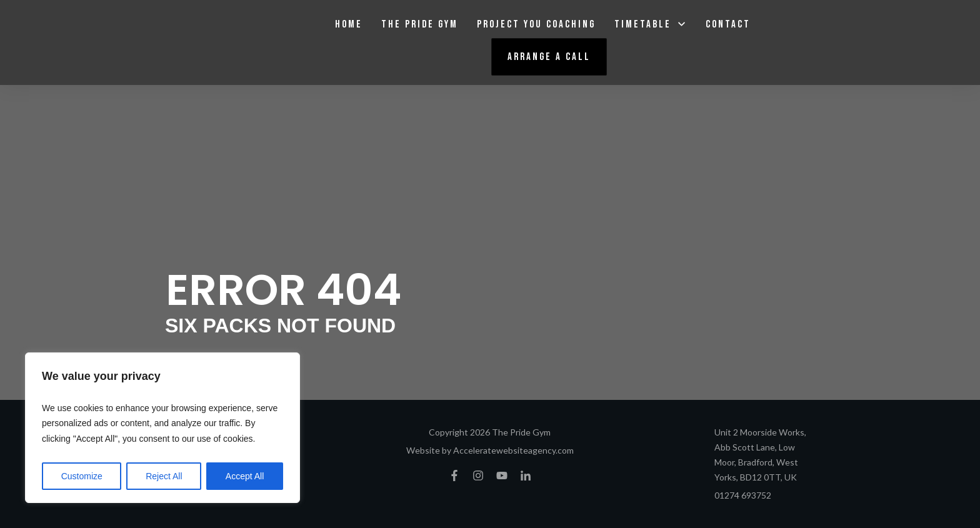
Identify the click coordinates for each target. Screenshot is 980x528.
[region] (162, 428)
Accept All (245, 476)
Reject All (164, 476)
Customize (82, 476)
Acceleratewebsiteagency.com (513, 450)
